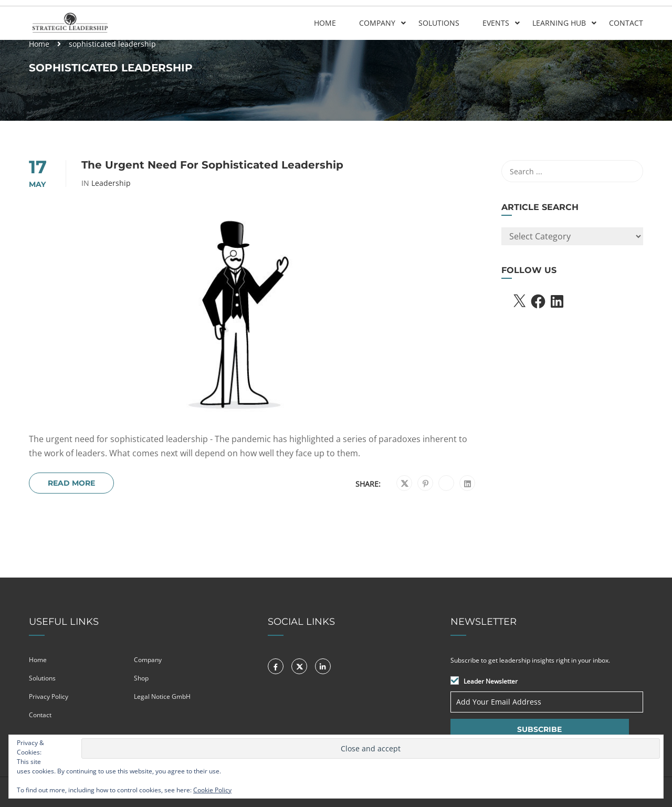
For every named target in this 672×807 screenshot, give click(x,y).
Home (325, 23)
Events (496, 23)
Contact (626, 23)
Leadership (111, 183)
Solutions (439, 23)
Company (377, 23)
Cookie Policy (212, 790)
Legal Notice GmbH (162, 696)
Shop (141, 678)
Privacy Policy (49, 696)
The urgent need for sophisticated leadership (212, 165)
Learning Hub (559, 23)
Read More (71, 483)
